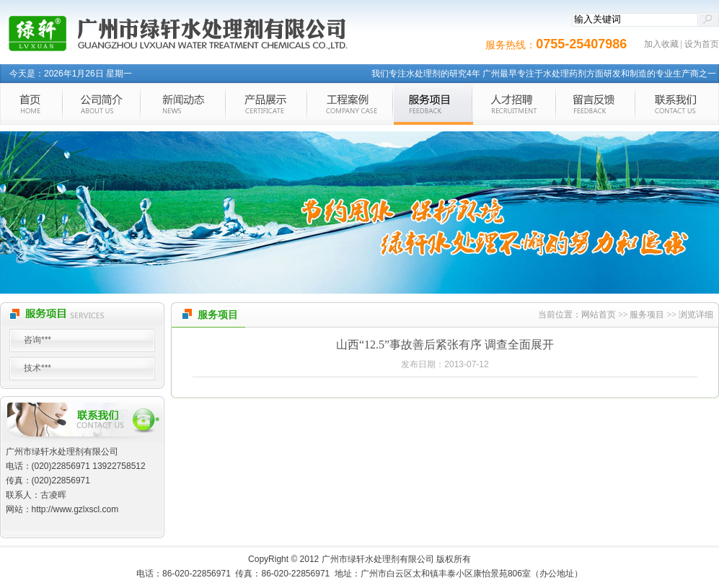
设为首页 (702, 44)
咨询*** (38, 340)
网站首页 (599, 315)
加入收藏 (661, 44)
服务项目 (647, 315)
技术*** (38, 368)
